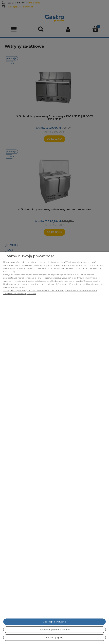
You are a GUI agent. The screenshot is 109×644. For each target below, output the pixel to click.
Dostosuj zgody (55, 638)
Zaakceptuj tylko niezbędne (55, 630)
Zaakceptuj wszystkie (54, 622)
